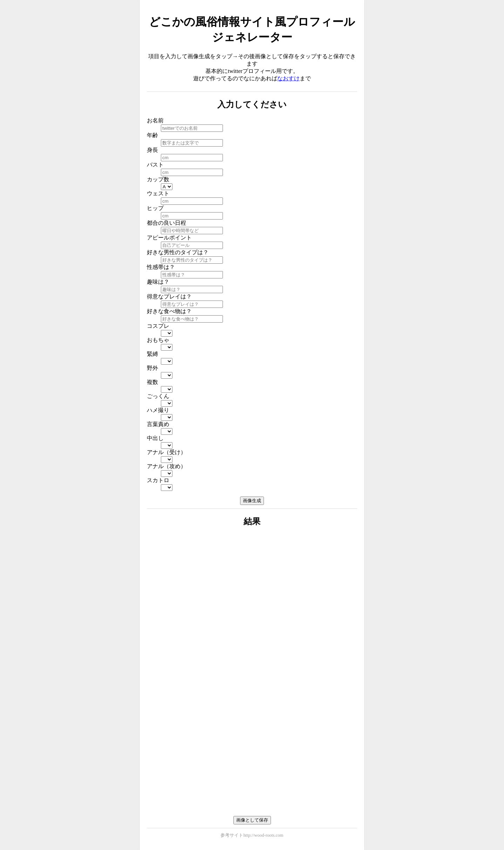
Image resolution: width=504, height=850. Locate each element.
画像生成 (252, 501)
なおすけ (288, 78)
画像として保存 (252, 820)
